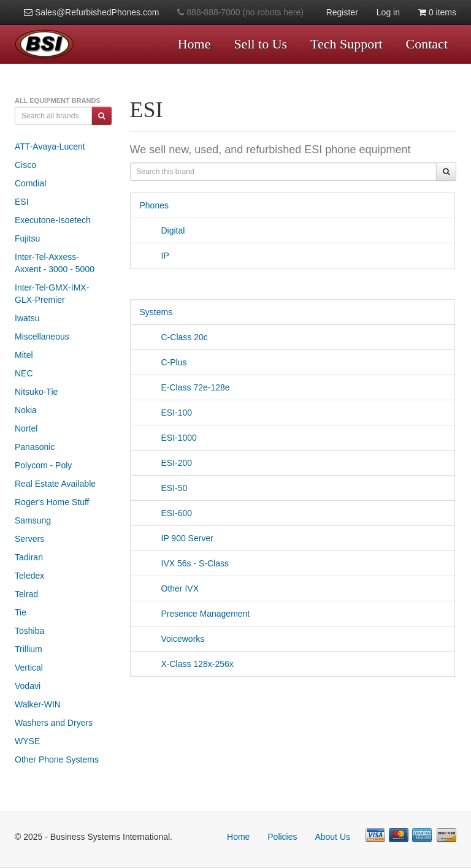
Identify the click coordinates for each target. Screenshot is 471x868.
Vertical (29, 668)
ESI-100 (166, 413)
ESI (22, 202)
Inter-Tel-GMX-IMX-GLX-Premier (52, 294)
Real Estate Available (55, 484)
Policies (282, 837)
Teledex (29, 576)
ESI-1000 (168, 438)
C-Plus (163, 362)
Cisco (25, 165)
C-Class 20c (174, 337)
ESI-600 (166, 513)
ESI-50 (164, 488)
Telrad (26, 594)
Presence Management (195, 614)
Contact (427, 44)
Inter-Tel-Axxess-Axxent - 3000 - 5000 (55, 263)
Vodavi (28, 686)
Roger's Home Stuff (52, 502)
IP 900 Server (177, 538)
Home (194, 44)
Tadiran (29, 557)
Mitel (24, 355)
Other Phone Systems (57, 759)
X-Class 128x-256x (187, 664)
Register (342, 12)
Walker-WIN (38, 704)
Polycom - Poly (43, 465)
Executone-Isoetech (53, 220)
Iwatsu (27, 318)
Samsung (33, 520)
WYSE (27, 741)
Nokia (26, 410)
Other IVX (169, 588)
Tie (21, 612)
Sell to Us (260, 44)
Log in (388, 12)
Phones (154, 205)
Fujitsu (27, 238)
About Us (332, 837)
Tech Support (347, 44)
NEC (24, 373)
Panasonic (35, 447)
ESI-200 (166, 463)
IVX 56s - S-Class (184, 563)
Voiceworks (172, 639)
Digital (163, 230)
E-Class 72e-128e (185, 387)
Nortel (26, 428)
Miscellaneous (42, 337)
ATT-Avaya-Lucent (50, 147)
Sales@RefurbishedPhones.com (91, 12)
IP (155, 256)
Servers (29, 539)
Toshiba (29, 631)
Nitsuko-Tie (36, 392)
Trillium (29, 649)
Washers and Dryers (54, 723)
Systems (156, 312)
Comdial (30, 183)
